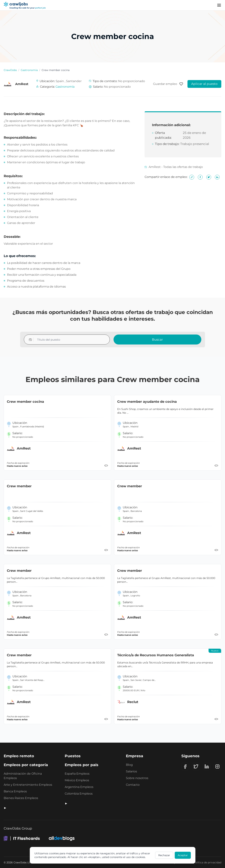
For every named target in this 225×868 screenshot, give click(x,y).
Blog (129, 765)
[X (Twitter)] (196, 766)
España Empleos (77, 774)
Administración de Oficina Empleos (23, 776)
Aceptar (183, 855)
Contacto (133, 785)
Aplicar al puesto (204, 84)
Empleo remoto (19, 756)
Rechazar (164, 855)
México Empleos (77, 780)
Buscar (157, 340)
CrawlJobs (10, 70)
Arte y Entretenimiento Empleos (28, 785)
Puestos (73, 756)
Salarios (131, 771)
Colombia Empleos (79, 794)
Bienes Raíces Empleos (21, 798)
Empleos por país (82, 765)
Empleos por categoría (26, 765)
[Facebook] (185, 766)
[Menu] (219, 5)
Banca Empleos (15, 791)
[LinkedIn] (207, 766)
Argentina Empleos (79, 787)
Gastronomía (29, 70)
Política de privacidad (207, 862)
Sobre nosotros (137, 778)
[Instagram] (217, 766)
